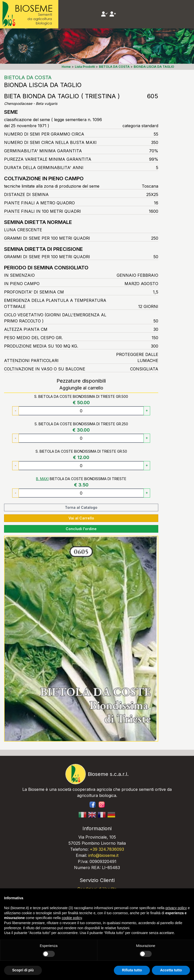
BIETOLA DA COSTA (28, 77)
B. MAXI (42, 479)
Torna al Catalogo (81, 507)
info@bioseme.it (103, 855)
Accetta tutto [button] (171, 970)
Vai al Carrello (81, 518)
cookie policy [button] (72, 918)
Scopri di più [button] (23, 970)
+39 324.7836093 (107, 849)
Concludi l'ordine (81, 529)
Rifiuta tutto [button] (132, 970)
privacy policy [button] (176, 908)
